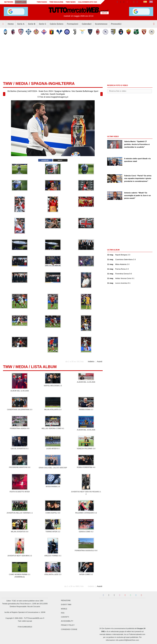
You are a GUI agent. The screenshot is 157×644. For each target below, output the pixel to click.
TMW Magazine (56, 2)
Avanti (100, 361)
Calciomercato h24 (88, 2)
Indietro (91, 361)
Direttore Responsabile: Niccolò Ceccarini (25, 606)
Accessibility (67, 621)
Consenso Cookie (69, 629)
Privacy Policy (68, 625)
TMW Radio (42, 2)
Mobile (64, 609)
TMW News (71, 2)
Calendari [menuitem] (87, 24)
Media (22, 84)
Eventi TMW (66, 605)
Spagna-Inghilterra (53, 84)
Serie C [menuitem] (43, 24)
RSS (63, 613)
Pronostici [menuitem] (116, 24)
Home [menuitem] (11, 24)
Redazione (66, 601)
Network (9, 2)
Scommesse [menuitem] (101, 24)
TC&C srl (15, 601)
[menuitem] (3, 24)
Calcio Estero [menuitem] (57, 24)
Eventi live (21, 2)
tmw (8, 84)
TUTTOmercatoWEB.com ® (34, 618)
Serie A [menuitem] (21, 24)
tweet (60, 160)
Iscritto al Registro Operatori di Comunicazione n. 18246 (25, 612)
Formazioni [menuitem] (73, 24)
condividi (45, 160)
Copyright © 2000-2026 (14, 618)
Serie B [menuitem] (32, 24)
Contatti (65, 617)
